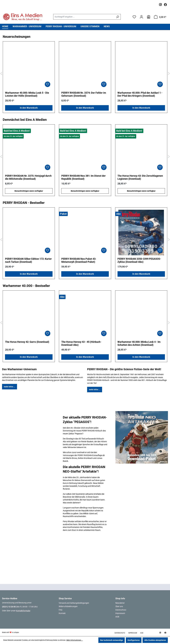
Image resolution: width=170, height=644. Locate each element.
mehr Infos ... (10, 387)
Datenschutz (121, 610)
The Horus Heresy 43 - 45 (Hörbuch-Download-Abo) (81, 343)
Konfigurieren (134, 640)
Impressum (120, 613)
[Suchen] (118, 17)
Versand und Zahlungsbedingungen (74, 603)
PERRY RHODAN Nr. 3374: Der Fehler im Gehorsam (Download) (84, 94)
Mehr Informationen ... (75, 640)
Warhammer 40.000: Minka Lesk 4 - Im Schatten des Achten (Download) (139, 343)
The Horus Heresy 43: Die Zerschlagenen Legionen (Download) (140, 177)
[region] (85, 74)
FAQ (61, 610)
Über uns (119, 606)
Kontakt (62, 613)
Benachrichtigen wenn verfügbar (29, 191)
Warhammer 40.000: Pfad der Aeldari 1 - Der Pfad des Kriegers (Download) (140, 94)
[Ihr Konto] (141, 17)
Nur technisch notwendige (112, 640)
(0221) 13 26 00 (9, 607)
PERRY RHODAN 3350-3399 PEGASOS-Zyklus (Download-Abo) (139, 260)
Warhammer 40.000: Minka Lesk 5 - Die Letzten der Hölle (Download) (27, 94)
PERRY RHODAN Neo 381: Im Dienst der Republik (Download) (83, 177)
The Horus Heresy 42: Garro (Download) (27, 342)
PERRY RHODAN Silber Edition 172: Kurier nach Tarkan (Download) (28, 260)
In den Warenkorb (29, 108)
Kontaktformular (23, 611)
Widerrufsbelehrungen (68, 606)
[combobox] (84, 17)
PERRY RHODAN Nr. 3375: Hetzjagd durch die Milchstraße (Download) (28, 177)
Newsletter (120, 603)
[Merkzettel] (134, 17)
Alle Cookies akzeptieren (155, 640)
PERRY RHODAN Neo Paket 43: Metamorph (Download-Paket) (79, 260)
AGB (117, 617)
